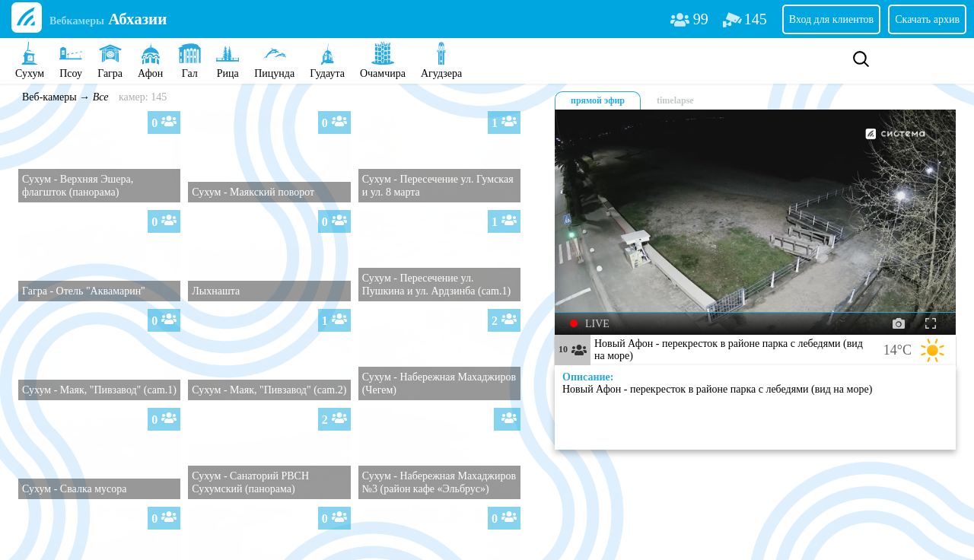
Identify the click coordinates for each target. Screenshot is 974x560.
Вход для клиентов (831, 19)
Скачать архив (927, 19)
